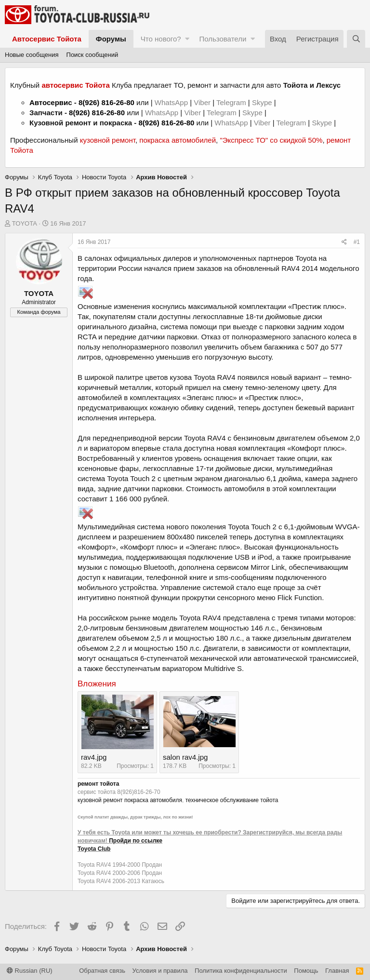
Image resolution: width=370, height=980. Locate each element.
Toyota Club (94, 849)
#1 (357, 242)
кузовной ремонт (108, 140)
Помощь (306, 971)
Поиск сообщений (92, 55)
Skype (263, 102)
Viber (202, 102)
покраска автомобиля (153, 800)
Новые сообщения (32, 55)
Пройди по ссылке (136, 841)
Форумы (111, 39)
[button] (187, 39)
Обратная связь (102, 971)
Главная (337, 971)
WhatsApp (172, 102)
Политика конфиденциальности (241, 971)
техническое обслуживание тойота (232, 800)
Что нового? (161, 39)
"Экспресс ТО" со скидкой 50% (271, 140)
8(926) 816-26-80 (106, 102)
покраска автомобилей (178, 140)
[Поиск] (356, 39)
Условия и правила (160, 971)
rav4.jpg (94, 757)
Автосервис (51, 102)
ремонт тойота (98, 784)
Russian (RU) (30, 971)
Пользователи (223, 39)
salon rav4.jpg (185, 757)
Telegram (232, 102)
